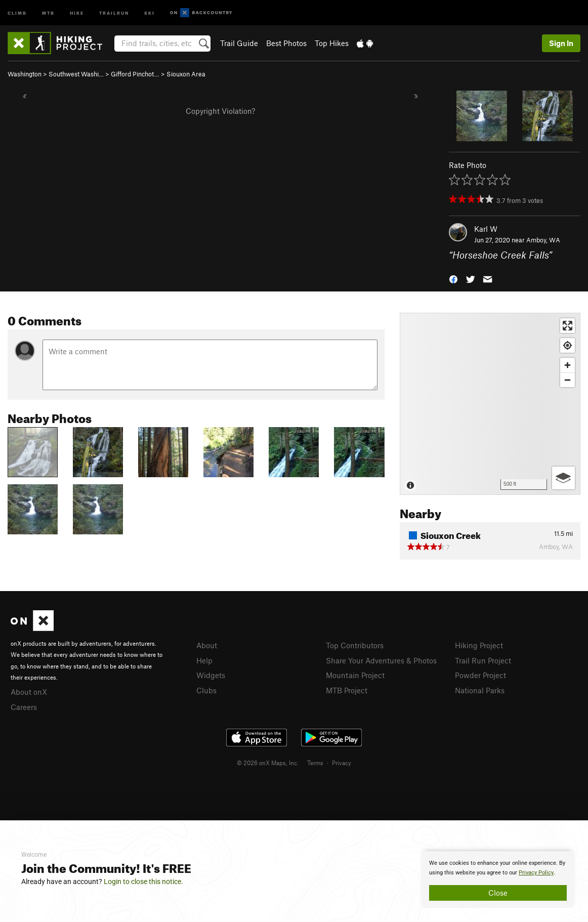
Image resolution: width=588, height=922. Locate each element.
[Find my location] (568, 345)
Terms (315, 763)
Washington (25, 74)
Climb (17, 12)
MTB (48, 12)
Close (498, 893)
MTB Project (347, 690)
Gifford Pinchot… (135, 74)
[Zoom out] (568, 380)
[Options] (563, 478)
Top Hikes (332, 43)
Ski (150, 12)
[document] (498, 879)
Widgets (211, 675)
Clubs (206, 690)
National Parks (480, 690)
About (207, 645)
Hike (77, 12)
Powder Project (480, 675)
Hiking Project (479, 645)
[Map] (490, 404)
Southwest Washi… (76, 74)
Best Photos (286, 43)
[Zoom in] (568, 365)
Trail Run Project (483, 660)
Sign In (561, 43)
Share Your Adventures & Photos (381, 660)
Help (204, 660)
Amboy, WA (543, 240)
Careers (24, 707)
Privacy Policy (536, 873)
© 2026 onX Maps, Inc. (268, 763)
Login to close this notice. (143, 882)
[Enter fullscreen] (568, 326)
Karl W (486, 229)
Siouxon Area (186, 74)
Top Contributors (355, 645)
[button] (453, 279)
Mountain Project (355, 675)
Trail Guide (239, 43)
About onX (29, 692)
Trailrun (114, 12)
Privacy (342, 763)
